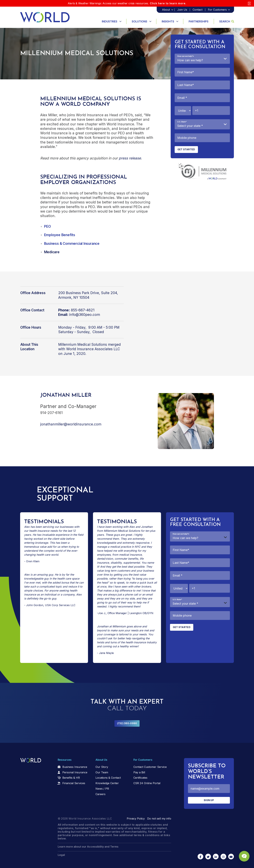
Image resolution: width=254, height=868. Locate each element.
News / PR (102, 789)
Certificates (140, 778)
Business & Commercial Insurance (72, 244)
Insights (168, 21)
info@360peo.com (85, 315)
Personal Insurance (75, 772)
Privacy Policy (136, 819)
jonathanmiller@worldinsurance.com (71, 424)
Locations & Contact (108, 778)
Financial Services (74, 783)
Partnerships (199, 21)
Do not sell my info (159, 819)
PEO (47, 226)
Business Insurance (75, 767)
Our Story (102, 767)
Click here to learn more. (168, 3)
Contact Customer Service (150, 767)
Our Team (102, 772)
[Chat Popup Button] (242, 853)
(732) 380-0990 (127, 723)
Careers (100, 794)
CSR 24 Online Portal (147, 783)
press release (130, 158)
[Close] (249, 3)
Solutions (139, 21)
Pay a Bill (139, 772)
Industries (110, 21)
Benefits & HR (71, 778)
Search (227, 21)
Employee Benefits (60, 235)
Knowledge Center (107, 783)
